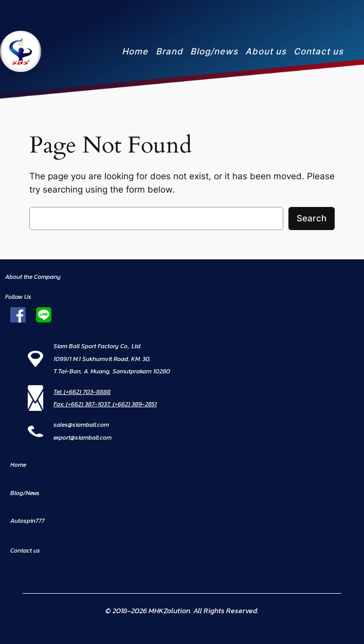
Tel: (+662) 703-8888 (82, 392)
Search (312, 218)
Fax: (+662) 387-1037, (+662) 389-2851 (105, 404)
